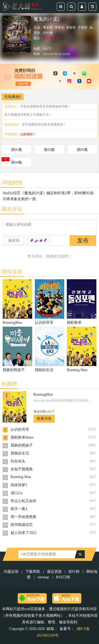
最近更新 (54, 572)
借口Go (16, 493)
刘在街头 (18, 461)
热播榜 (9, 384)
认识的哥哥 (20, 429)
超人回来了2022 (23, 533)
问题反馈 (12, 572)
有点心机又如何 (23, 501)
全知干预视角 (22, 469)
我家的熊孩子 (22, 445)
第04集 (17, 162)
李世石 (59, 28)
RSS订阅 (63, 577)
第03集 (82, 150)
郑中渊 (48, 33)
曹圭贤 (48, 28)
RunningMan (43, 395)
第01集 (17, 150)
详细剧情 (12, 183)
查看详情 (44, 419)
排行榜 (74, 572)
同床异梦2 (19, 485)
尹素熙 (83, 28)
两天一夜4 (19, 509)
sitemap (43, 577)
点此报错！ (28, 134)
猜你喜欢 (12, 272)
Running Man (21, 477)
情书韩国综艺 (22, 525)
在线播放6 (13, 97)
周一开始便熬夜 (23, 517)
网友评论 (12, 209)
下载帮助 (33, 572)
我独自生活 (20, 453)
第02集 (49, 150)
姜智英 (71, 28)
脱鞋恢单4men (22, 437)
